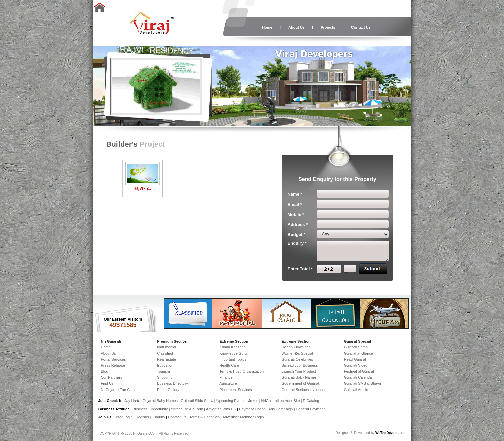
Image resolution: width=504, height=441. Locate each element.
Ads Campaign (280, 409)
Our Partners (112, 377)
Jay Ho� (132, 401)
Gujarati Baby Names (299, 377)
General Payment (310, 409)
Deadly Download (296, 347)
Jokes (254, 401)
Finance (226, 377)
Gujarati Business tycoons (303, 390)
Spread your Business (300, 365)
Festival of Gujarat (359, 371)
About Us (296, 27)
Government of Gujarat (301, 383)
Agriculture (228, 383)
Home (267, 27)
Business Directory (172, 383)
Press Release (113, 365)
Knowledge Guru (233, 353)
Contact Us (361, 27)
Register (143, 417)
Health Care (229, 365)
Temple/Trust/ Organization (241, 371)
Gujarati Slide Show (198, 401)
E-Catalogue (313, 401)
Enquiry (159, 417)
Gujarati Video (356, 365)
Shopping (165, 377)
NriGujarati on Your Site (281, 401)
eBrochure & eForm (187, 409)
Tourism (163, 371)
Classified (165, 353)
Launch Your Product (299, 371)
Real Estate (166, 359)
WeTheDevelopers (390, 433)
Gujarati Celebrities (298, 359)
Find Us (107, 383)
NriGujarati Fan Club (118, 390)
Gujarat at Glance (359, 353)
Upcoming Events (231, 401)
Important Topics (233, 359)
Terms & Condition (204, 417)
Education (165, 365)
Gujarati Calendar (359, 377)
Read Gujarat (355, 359)
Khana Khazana (232, 347)
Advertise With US (221, 409)
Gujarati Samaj (356, 347)
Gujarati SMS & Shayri (363, 383)
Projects (328, 27)
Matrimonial (166, 347)
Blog (105, 371)
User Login (124, 417)
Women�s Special (297, 353)
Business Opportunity (150, 409)
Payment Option (252, 409)
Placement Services (236, 390)
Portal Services (113, 359)
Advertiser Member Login (243, 417)
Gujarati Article (356, 390)
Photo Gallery (168, 390)
